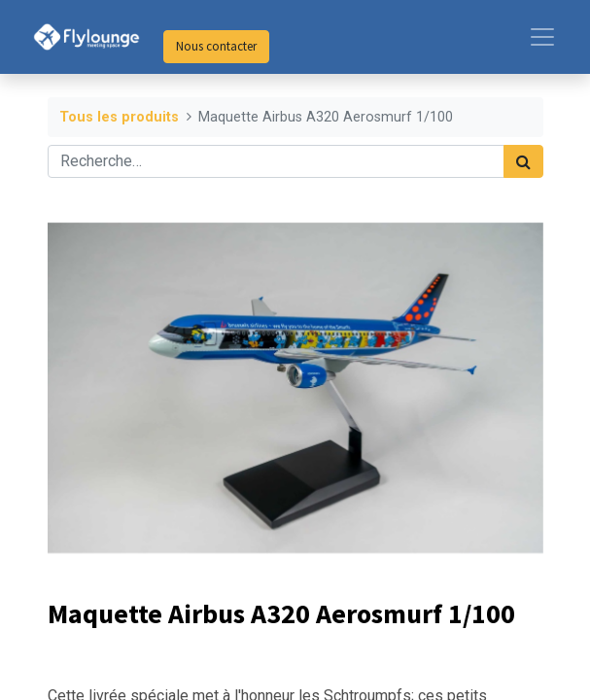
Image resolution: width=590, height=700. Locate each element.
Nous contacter (216, 46)
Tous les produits (119, 117)
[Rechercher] (523, 161)
